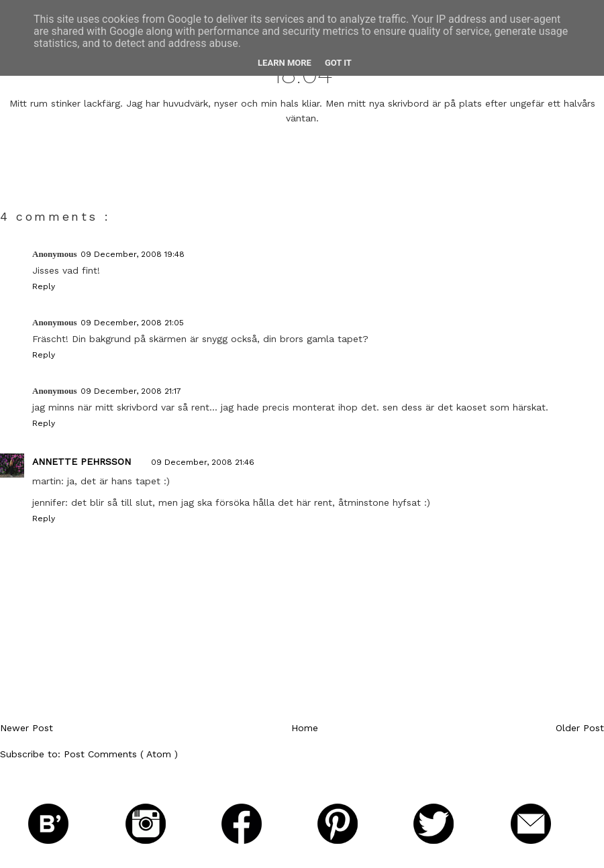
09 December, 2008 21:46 (203, 462)
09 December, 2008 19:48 (133, 254)
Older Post (580, 728)
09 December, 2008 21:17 (131, 391)
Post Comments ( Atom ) (121, 754)
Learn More (285, 63)
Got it (338, 63)
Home (305, 728)
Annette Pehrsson (82, 462)
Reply (44, 286)
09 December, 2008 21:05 (132, 323)
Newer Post (27, 728)
